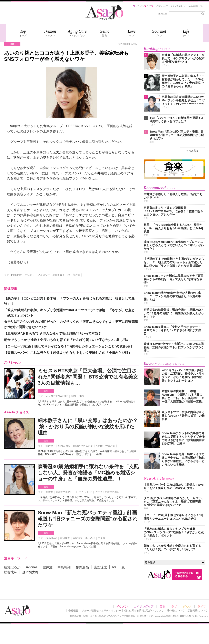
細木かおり (64, 446)
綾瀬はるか (12, 567)
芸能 (46, 391)
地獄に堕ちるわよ (83, 446)
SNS (81, 396)
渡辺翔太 (65, 538)
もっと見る (192, 151)
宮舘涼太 (78, 538)
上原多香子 (59, 275)
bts (114, 567)
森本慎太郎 (30, 572)
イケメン (122, 606)
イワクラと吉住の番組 (107, 492)
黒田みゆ (90, 538)
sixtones (32, 567)
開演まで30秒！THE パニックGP (74, 492)
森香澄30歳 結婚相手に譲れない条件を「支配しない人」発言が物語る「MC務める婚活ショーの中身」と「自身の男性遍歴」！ (88, 473)
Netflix (99, 446)
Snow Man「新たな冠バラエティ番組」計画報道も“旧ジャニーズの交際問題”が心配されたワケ (88, 519)
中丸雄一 (103, 538)
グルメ (187, 606)
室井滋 (48, 567)
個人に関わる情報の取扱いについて (144, 611)
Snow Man (51, 538)
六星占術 (110, 446)
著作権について (176, 611)
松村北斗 (11, 572)
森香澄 (49, 492)
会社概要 (73, 611)
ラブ (174, 606)
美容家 (77, 275)
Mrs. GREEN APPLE (57, 396)
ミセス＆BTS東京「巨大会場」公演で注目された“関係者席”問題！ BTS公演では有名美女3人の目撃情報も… (88, 377)
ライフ (202, 606)
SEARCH (162, 14)
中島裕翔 (64, 567)
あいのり (30, 275)
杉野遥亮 (82, 567)
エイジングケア (144, 606)
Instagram (17, 275)
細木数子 (50, 446)
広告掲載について (197, 611)
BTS (73, 396)
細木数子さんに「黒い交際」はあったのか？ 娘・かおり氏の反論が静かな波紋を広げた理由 (88, 427)
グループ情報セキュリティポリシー (101, 611)
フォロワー (44, 275)
